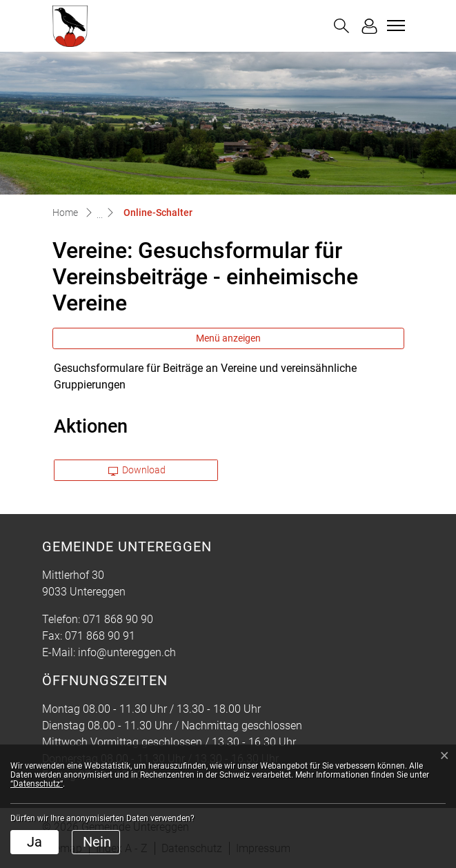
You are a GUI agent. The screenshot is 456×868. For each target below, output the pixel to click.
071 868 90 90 (118, 619)
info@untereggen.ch (127, 652)
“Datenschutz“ (37, 784)
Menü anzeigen (228, 338)
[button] (341, 26)
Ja (34, 842)
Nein (97, 842)
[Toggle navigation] (394, 26)
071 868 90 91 (100, 636)
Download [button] (137, 470)
